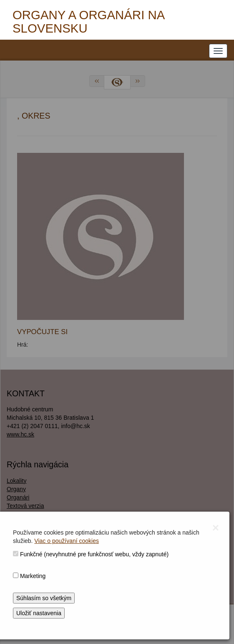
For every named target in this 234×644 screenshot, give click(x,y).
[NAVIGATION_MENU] (218, 51)
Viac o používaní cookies (67, 541)
